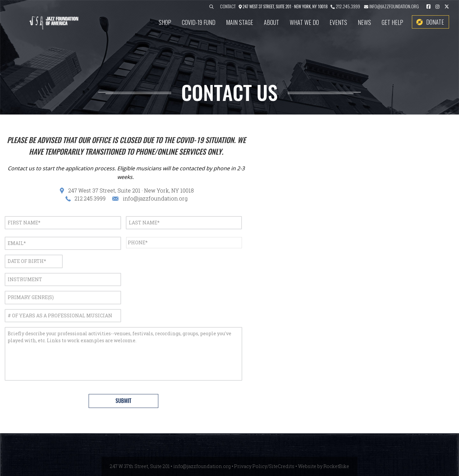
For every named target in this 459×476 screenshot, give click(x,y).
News (364, 22)
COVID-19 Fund (199, 22)
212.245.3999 (348, 6)
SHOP (165, 22)
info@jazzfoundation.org (394, 6)
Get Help (392, 22)
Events (338, 22)
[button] (211, 7)
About (271, 22)
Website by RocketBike (324, 466)
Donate (435, 22)
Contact (228, 6)
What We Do (304, 22)
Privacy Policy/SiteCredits (264, 466)
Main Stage (240, 22)
